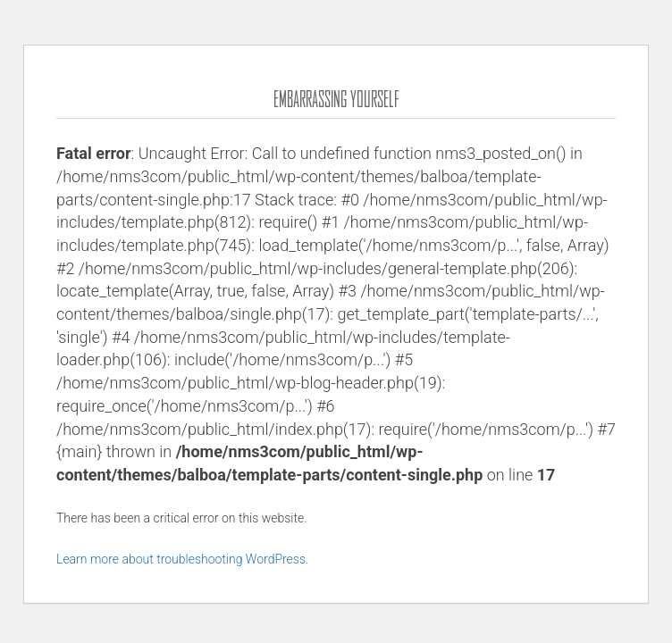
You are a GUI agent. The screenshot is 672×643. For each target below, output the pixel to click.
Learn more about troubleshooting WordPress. (182, 559)
